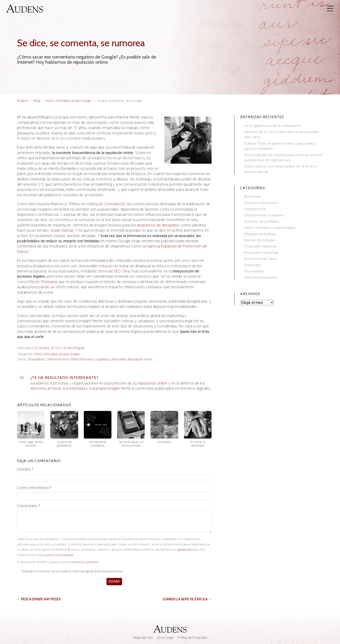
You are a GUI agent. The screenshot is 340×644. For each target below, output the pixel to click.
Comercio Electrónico (261, 203)
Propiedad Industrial (260, 246)
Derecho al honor (58, 359)
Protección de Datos (261, 259)
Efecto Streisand (42, 282)
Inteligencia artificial (260, 234)
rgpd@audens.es (188, 550)
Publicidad (252, 265)
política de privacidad (60, 555)
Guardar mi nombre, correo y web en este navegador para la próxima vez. (72, 571)
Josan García (61, 230)
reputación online (153, 383)
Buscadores (37, 359)
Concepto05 (115, 204)
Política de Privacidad (192, 638)
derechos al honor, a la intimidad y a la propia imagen (75, 388)
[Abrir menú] (330, 8)
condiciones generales (85, 562)
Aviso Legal (165, 638)
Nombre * (25, 469)
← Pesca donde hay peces (39, 599)
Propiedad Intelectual (261, 253)
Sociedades (254, 271)
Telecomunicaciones (261, 277)
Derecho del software (261, 222)
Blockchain (253, 197)
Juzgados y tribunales (110, 359)
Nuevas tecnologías (260, 240)
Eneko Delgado (74, 348)
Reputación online (140, 359)
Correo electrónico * (34, 488)
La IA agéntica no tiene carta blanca (273, 126)
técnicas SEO (109, 271)
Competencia (255, 209)
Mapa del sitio (143, 638)
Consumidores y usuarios (264, 215)
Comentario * (29, 506)
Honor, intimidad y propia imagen (57, 354)
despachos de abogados (158, 225)
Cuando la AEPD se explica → (187, 599)
